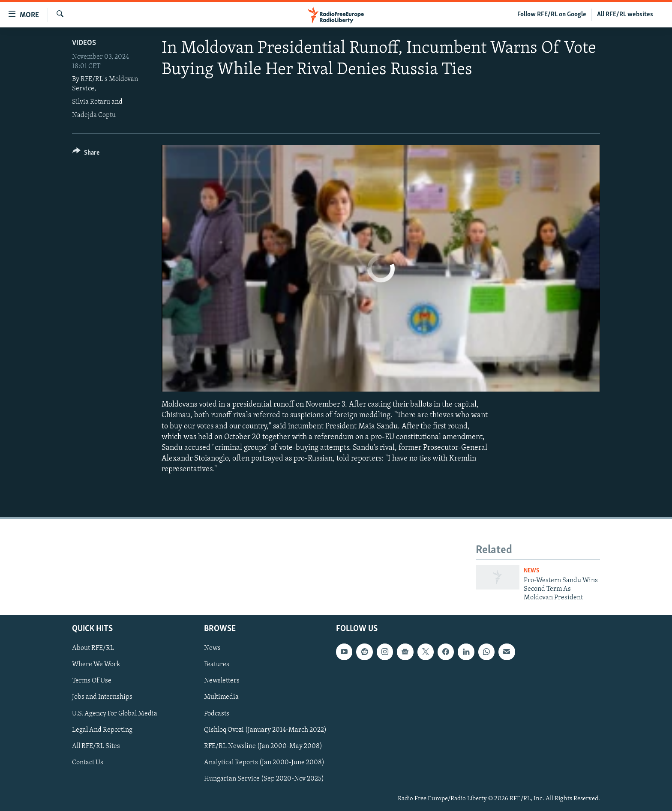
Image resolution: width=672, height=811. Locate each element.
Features (217, 664)
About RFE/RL (93, 648)
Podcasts (217, 713)
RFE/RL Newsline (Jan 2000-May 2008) (263, 746)
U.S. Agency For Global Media (115, 713)
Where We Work (96, 664)
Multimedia (221, 697)
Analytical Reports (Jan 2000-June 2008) (264, 762)
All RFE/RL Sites (96, 746)
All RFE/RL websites (625, 15)
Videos (84, 43)
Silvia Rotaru (91, 102)
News (531, 571)
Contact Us (88, 762)
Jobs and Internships (102, 697)
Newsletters (222, 681)
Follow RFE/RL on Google (552, 15)
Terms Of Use (92, 681)
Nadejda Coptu (94, 115)
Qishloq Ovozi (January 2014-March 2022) (265, 730)
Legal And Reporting (102, 730)
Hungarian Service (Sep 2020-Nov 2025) (264, 778)
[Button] (86, 154)
